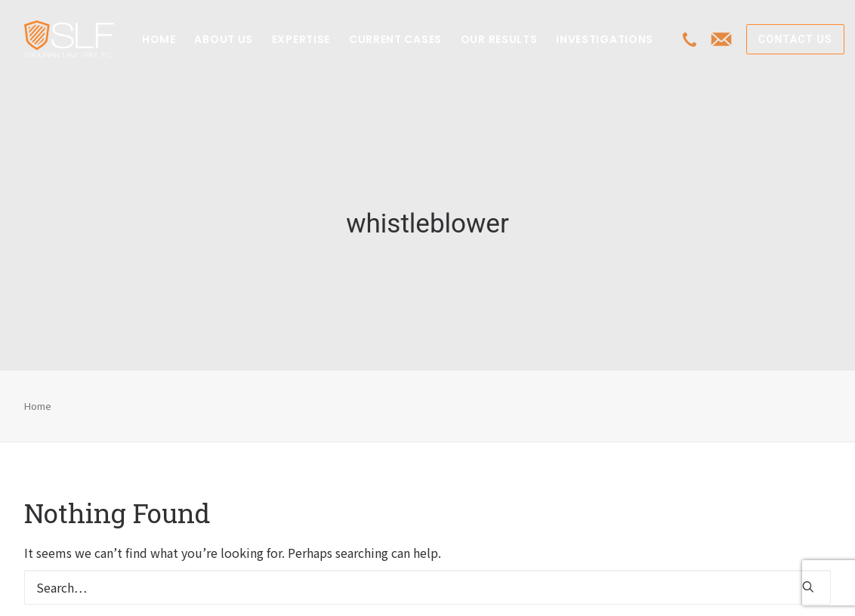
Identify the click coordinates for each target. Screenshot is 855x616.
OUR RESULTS (499, 39)
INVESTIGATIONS (605, 39)
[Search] (427, 581)
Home (38, 398)
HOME (159, 39)
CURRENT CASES (395, 39)
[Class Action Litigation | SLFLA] (69, 39)
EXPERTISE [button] (301, 39)
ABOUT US (224, 39)
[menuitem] (159, 39)
